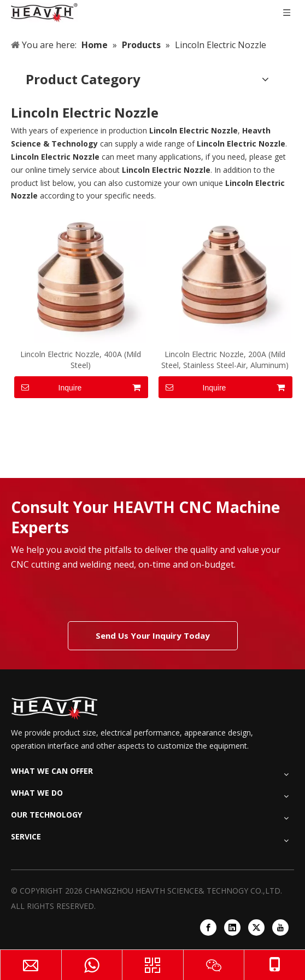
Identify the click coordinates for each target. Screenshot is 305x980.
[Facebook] (208, 927)
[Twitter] (256, 927)
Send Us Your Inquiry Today (153, 635)
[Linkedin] (232, 927)
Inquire (48, 387)
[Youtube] (280, 927)
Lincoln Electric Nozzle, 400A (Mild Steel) (81, 360)
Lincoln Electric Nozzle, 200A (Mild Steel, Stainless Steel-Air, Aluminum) (225, 360)
